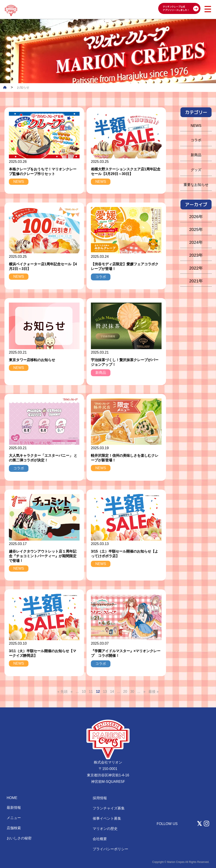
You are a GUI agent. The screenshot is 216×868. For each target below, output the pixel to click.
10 (84, 692)
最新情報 (14, 808)
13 (105, 692)
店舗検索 (14, 828)
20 (125, 692)
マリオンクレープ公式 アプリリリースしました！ (176, 8)
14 (112, 692)
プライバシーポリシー (110, 849)
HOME (12, 798)
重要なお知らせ (196, 185)
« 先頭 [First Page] (62, 692)
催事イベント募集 (107, 818)
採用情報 (100, 798)
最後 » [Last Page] (153, 692)
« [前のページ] (72, 692)
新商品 (196, 155)
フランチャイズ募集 (109, 808)
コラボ (196, 140)
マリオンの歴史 (105, 829)
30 (132, 692)
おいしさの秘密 (19, 838)
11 (91, 692)
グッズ (196, 170)
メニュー (14, 818)
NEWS (196, 126)
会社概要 (100, 839)
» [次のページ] (144, 692)
